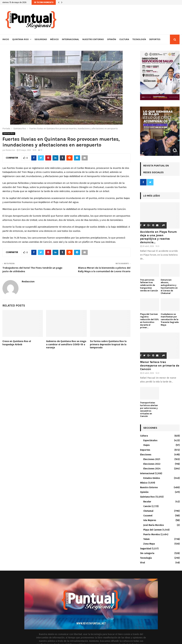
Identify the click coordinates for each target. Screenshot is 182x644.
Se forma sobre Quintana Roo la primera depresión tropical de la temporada (108, 344)
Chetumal (148, 511)
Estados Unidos (152, 478)
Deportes (155, 39)
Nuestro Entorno (93, 39)
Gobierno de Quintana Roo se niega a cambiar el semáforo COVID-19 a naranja (66, 344)
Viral (143, 563)
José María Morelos (154, 525)
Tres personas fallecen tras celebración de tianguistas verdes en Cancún (149, 285)
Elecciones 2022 (152, 464)
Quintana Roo (20, 39)
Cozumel (148, 516)
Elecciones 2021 (152, 459)
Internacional (71, 39)
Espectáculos (150, 440)
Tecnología (139, 39)
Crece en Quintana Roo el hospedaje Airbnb (17, 343)
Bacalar (147, 502)
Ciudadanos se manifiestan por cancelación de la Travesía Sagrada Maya (170, 320)
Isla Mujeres (150, 520)
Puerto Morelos (152, 534)
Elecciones (146, 455)
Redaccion (11, 150)
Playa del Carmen (152, 530)
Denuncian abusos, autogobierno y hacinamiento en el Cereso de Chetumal (169, 287)
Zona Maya (149, 544)
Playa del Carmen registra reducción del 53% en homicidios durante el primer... (149, 321)
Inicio (6, 39)
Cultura (124, 39)
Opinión (112, 39)
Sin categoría (147, 553)
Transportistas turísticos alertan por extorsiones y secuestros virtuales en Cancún (149, 409)
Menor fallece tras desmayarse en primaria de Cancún (160, 365)
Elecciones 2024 (152, 469)
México (54, 39)
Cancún (147, 506)
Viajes (146, 445)
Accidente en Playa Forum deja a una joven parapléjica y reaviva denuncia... (158, 237)
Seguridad (41, 39)
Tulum (146, 539)
